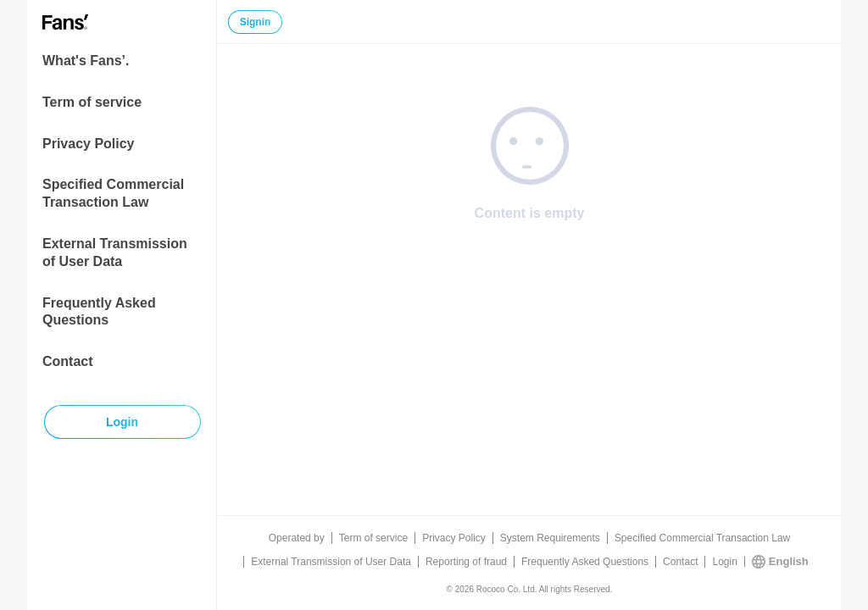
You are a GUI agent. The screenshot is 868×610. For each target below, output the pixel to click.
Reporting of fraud (466, 562)
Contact (68, 361)
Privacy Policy (89, 144)
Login (724, 562)
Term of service (92, 102)
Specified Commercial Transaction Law (113, 193)
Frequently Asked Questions (99, 312)
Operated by (297, 538)
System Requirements (550, 538)
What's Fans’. (86, 61)
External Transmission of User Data (115, 252)
